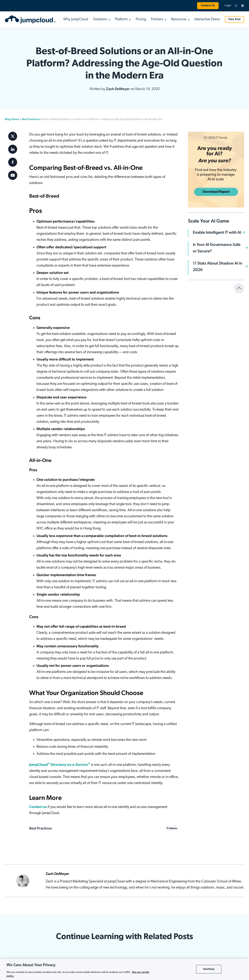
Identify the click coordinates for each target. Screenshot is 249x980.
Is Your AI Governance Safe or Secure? (217, 248)
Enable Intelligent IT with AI (217, 232)
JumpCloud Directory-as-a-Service (60, 765)
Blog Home (12, 119)
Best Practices (31, 119)
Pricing (141, 19)
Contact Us (208, 6)
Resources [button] (179, 19)
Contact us (38, 807)
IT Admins (172, 828)
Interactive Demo (207, 19)
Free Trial (235, 19)
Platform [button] (121, 19)
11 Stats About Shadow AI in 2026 (217, 266)
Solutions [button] (100, 19)
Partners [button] (157, 19)
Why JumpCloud (76, 19)
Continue (209, 969)
